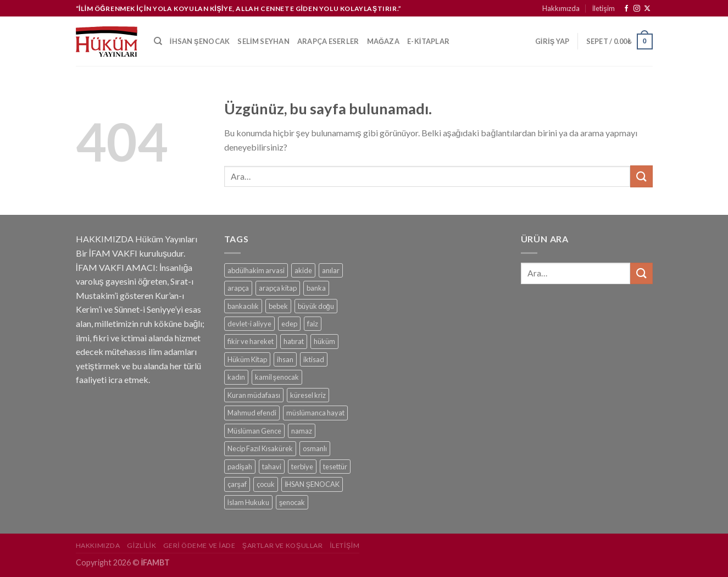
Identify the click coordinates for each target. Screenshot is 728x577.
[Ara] (158, 41)
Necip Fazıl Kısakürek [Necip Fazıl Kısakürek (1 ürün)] (260, 448)
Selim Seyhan (263, 41)
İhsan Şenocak (200, 41)
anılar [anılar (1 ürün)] (331, 270)
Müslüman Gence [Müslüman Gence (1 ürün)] (254, 431)
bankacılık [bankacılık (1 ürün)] (243, 306)
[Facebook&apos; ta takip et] (626, 9)
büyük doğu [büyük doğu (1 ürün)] (316, 306)
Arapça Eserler (328, 41)
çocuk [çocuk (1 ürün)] (266, 484)
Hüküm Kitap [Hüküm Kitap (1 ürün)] (247, 359)
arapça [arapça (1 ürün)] (238, 288)
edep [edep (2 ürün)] (289, 324)
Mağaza (384, 41)
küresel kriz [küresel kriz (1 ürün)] (308, 395)
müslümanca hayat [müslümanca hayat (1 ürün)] (315, 413)
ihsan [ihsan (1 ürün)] (285, 359)
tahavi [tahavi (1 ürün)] (272, 467)
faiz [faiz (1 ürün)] (313, 324)
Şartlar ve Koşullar (283, 545)
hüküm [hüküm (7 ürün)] (324, 341)
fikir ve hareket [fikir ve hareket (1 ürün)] (251, 341)
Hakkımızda (561, 8)
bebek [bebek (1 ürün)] (278, 306)
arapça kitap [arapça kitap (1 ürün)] (278, 288)
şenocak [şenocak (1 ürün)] (292, 502)
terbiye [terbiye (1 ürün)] (302, 467)
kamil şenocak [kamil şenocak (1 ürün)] (277, 377)
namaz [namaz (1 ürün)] (302, 431)
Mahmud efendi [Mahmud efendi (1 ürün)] (252, 413)
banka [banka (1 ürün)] (316, 288)
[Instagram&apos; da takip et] (637, 9)
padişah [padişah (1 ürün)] (240, 467)
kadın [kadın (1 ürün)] (236, 377)
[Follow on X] (647, 9)
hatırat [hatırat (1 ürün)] (294, 341)
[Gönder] (641, 176)
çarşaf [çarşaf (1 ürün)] (237, 484)
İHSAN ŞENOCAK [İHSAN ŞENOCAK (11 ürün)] (312, 484)
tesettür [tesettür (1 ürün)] (335, 467)
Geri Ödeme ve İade (199, 545)
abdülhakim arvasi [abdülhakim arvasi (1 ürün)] (256, 270)
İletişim (604, 8)
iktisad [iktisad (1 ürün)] (314, 359)
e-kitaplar (428, 41)
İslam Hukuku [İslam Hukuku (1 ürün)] (249, 502)
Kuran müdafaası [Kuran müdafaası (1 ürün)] (254, 395)
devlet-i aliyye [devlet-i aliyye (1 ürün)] (249, 324)
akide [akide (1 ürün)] (303, 270)
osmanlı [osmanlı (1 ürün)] (315, 448)
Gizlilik (141, 545)
